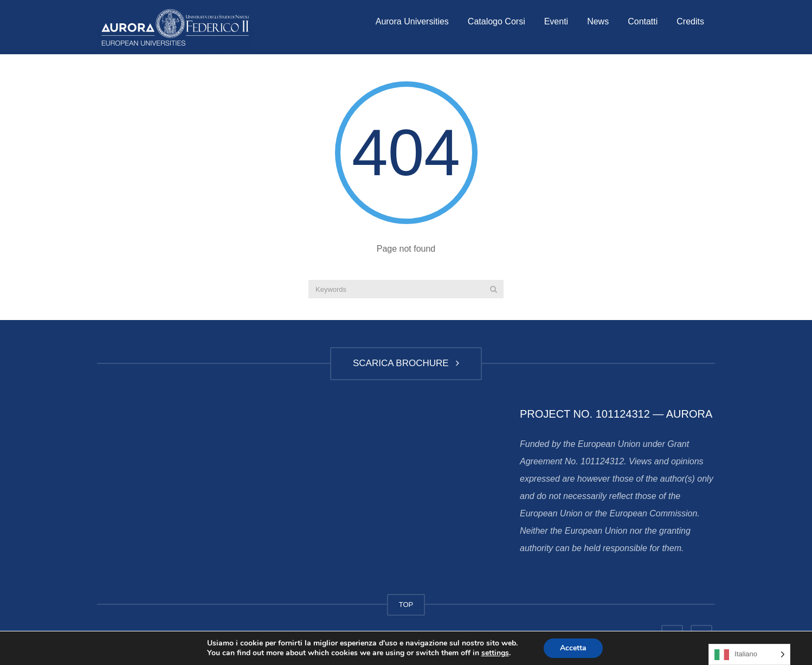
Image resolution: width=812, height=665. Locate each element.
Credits (690, 21)
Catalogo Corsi (497, 21)
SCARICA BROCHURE (406, 363)
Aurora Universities (412, 21)
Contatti (643, 21)
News (598, 21)
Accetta (573, 648)
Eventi (556, 21)
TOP (406, 605)
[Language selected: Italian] (749, 654)
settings (495, 653)
